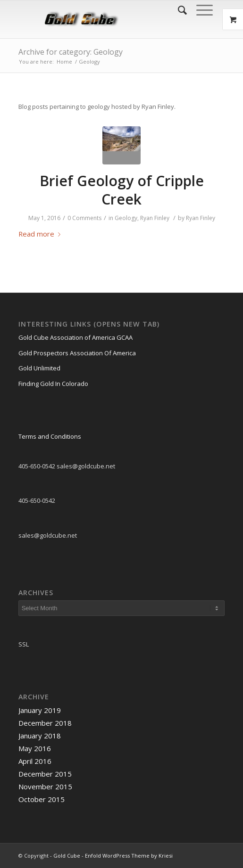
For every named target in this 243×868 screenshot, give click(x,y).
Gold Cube (67, 856)
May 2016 (35, 748)
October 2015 (42, 799)
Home (64, 61)
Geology (126, 218)
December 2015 (45, 774)
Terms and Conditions (50, 436)
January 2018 (40, 736)
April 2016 (35, 761)
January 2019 (40, 710)
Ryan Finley (155, 218)
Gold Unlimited (39, 368)
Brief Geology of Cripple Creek (122, 190)
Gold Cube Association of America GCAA (75, 337)
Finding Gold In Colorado (53, 384)
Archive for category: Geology (71, 52)
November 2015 (45, 786)
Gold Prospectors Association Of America (77, 353)
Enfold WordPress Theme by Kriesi (129, 856)
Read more (41, 234)
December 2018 (45, 723)
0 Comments (84, 218)
